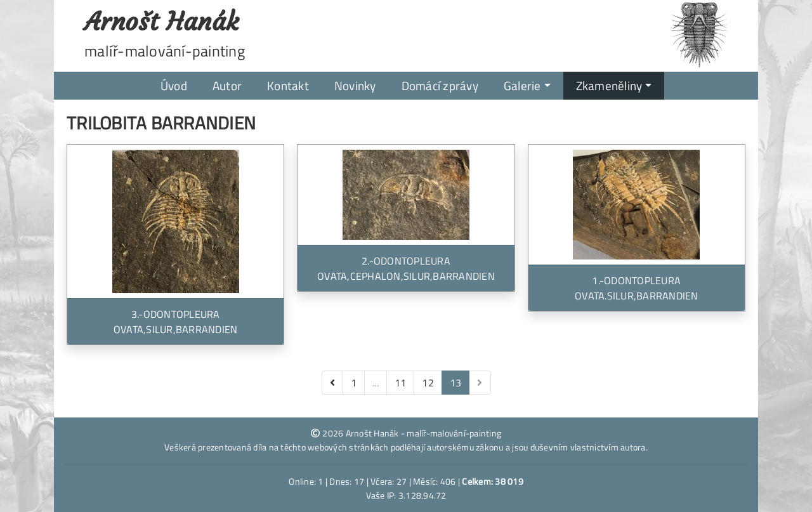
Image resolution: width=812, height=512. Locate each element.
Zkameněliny (609, 85)
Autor (227, 85)
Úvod (174, 85)
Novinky (355, 85)
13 (456, 383)
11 (401, 383)
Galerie (522, 85)
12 (428, 383)
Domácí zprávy (440, 85)
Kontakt (288, 85)
